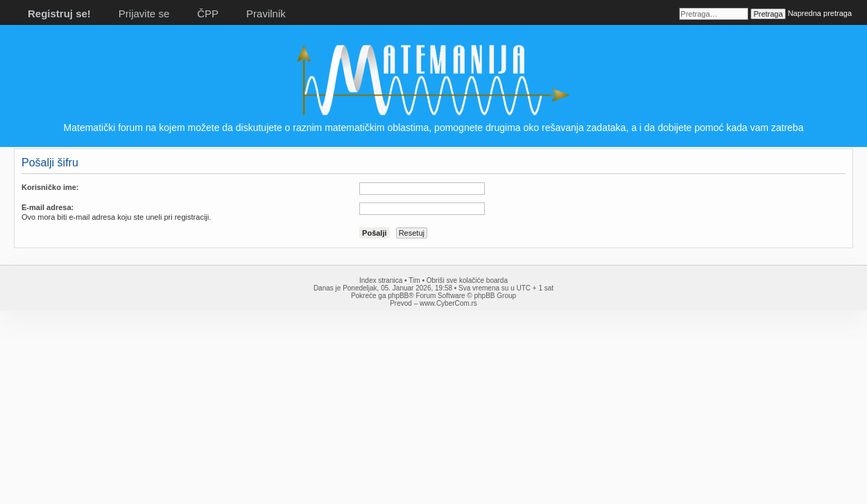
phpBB (398, 296)
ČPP (208, 14)
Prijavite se (144, 14)
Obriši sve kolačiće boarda (467, 280)
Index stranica (381, 280)
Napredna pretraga (820, 13)
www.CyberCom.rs (448, 303)
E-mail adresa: (48, 207)
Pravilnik (266, 14)
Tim (414, 280)
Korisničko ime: (50, 187)
